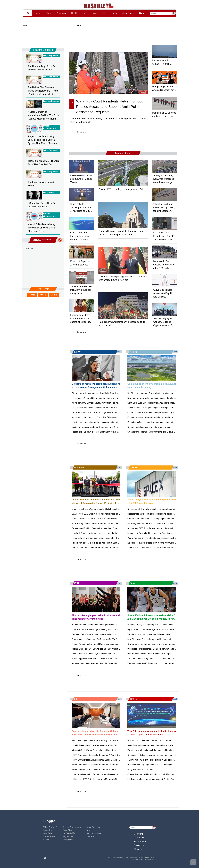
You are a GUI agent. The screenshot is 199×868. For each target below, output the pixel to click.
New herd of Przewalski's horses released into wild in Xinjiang (155, 398)
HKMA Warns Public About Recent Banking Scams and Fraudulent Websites (106, 760)
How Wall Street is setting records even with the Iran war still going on (103, 533)
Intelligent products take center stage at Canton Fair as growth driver (158, 779)
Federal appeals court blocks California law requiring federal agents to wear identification (111, 432)
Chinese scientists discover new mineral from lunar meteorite (155, 755)
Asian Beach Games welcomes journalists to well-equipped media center (160, 745)
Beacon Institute (94, 833)
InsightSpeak (49, 836)
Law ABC (91, 836)
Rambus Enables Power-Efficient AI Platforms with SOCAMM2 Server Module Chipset (110, 519)
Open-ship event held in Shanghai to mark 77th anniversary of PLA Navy (160, 774)
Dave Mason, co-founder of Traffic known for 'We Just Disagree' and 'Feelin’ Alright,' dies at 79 (114, 639)
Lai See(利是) (69, 833)
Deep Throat (49, 830)
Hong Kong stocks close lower (141, 770)
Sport (94, 13)
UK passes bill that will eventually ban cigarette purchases (154, 509)
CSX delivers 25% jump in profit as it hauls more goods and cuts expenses (105, 514)
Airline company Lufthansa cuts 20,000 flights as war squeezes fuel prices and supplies (111, 403)
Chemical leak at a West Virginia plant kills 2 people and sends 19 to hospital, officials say (112, 509)
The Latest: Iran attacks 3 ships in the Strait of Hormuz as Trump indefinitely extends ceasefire (114, 408)
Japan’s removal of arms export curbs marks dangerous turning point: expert (162, 760)
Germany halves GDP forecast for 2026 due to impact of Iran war (157, 403)
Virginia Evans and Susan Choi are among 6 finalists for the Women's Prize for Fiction (110, 649)
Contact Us (139, 845)
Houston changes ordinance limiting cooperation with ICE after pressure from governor (110, 422)
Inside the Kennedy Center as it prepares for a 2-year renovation (101, 427)
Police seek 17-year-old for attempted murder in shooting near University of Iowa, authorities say (115, 398)
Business (61, 13)
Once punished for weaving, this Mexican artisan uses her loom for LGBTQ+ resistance (111, 654)
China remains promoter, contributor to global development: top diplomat (160, 432)
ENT (84, 13)
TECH (74, 13)
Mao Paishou (49, 833)
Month (54, 295)
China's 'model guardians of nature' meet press (149, 427)
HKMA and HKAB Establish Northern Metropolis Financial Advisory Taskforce (106, 779)
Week (43, 295)
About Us (138, 849)
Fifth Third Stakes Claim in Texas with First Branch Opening (98, 543)
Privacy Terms (140, 841)
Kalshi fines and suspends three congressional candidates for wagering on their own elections (114, 413)
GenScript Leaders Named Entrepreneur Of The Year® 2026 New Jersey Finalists (108, 548)
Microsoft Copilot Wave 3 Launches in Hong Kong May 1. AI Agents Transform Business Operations (116, 750)
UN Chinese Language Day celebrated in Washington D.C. (154, 393)
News (38, 13)
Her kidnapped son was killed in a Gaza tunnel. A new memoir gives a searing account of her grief (115, 659)
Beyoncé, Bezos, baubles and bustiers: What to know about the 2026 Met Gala (107, 634)
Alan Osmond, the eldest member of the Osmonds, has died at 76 (101, 663)
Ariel (88, 830)
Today (32, 295)
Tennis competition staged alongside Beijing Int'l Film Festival (155, 408)
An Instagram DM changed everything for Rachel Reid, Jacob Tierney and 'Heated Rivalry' (112, 625)
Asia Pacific (128, 13)
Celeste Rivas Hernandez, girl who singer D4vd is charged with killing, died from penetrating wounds (117, 630)
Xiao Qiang (67, 839)
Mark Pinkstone (93, 827)
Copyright (138, 834)
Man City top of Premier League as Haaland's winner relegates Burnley (159, 639)
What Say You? (50, 827)
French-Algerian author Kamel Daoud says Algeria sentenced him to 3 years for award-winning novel (117, 644)
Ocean (46, 839)
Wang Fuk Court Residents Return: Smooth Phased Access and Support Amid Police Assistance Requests (110, 107)
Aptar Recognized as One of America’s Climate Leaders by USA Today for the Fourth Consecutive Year (118, 524)
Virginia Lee (68, 836)
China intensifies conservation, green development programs (155, 422)
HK (104, 13)
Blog (142, 13)
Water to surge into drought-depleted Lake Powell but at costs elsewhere (104, 393)
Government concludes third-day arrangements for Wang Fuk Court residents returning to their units (108, 120)
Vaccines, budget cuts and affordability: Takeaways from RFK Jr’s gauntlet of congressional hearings (117, 417)
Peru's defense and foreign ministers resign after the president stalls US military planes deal (113, 538)
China (48, 13)
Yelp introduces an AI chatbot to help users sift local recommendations (159, 538)
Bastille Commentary (72, 827)
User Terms (139, 838)
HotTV (114, 13)
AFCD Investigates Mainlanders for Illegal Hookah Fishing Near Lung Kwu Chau (108, 741)
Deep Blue (67, 830)
